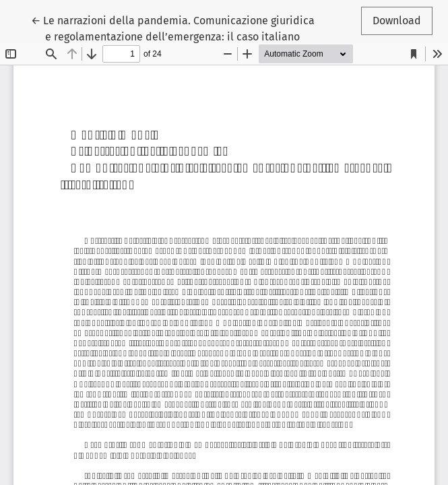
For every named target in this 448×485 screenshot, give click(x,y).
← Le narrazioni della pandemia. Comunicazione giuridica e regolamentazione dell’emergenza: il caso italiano (173, 28)
